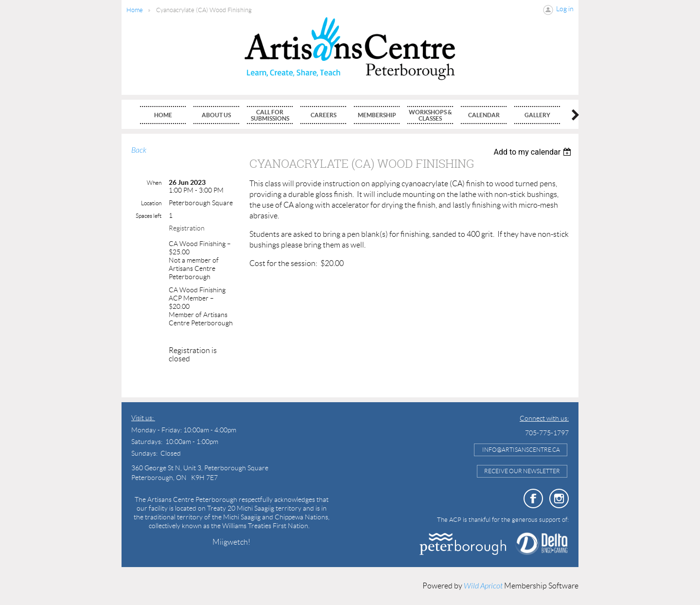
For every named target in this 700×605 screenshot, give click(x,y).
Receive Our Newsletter (522, 471)
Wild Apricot (483, 586)
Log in (565, 9)
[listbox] (534, 152)
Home (135, 10)
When (154, 183)
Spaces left (149, 216)
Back (139, 150)
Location (151, 203)
